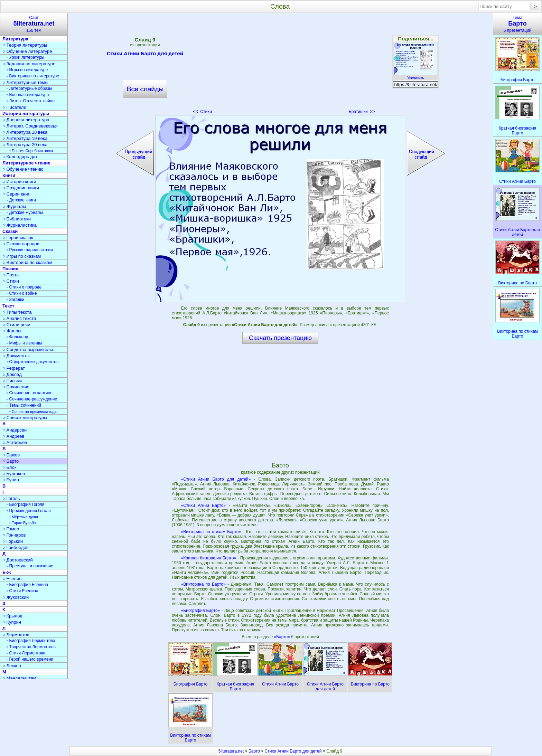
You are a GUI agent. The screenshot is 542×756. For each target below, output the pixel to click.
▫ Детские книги (21, 200)
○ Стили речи (16, 325)
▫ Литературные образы (29, 88)
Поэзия (10, 269)
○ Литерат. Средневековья (30, 126)
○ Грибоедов (16, 547)
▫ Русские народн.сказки (30, 250)
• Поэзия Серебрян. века (31, 151)
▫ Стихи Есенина (22, 591)
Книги (9, 175)
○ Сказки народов (21, 244)
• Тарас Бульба (23, 523)
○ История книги (19, 182)
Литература (15, 39)
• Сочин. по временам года (33, 412)
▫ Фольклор (17, 337)
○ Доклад (12, 374)
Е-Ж (7, 572)
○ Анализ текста (19, 318)
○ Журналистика (20, 225)
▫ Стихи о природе (24, 287)
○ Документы (16, 356)
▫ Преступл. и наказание (30, 566)
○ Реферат (14, 368)
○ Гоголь (11, 498)
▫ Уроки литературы (25, 57)
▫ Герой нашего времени (30, 659)
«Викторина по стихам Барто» (211, 532)
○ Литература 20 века (25, 145)
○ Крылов (12, 616)
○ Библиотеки (17, 219)
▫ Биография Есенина (27, 585)
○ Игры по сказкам (22, 256)
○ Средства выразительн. (29, 349)
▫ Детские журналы (25, 212)
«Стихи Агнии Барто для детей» (216, 479)
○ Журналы (14, 206)
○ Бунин (11, 480)
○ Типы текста (17, 312)
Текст (8, 306)
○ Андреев (13, 436)
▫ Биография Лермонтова (31, 641)
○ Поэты (11, 275)
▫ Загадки (15, 300)
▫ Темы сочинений (24, 405)
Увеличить (415, 76)
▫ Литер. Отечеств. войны (31, 101)
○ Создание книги (21, 188)
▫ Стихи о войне (22, 293)
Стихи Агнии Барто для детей (145, 55)
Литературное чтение (26, 163)
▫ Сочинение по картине (30, 393)
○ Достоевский (18, 560)
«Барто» (282, 637)
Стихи (203, 112)
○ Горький (13, 541)
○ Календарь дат (20, 157)
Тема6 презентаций (517, 24)
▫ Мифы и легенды (24, 343)
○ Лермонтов (16, 635)
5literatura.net (231, 751)
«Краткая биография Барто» (209, 558)
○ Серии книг (16, 194)
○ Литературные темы (25, 82)
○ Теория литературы (25, 45)
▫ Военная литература (28, 95)
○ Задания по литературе (29, 64)
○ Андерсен (15, 430)
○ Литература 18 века (25, 132)
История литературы (26, 114)
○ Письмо (12, 381)
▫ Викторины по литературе (33, 76)
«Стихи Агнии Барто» (203, 505)
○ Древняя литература (26, 120)
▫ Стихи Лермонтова (26, 653)
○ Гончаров (14, 535)
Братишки (362, 112)
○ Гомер (11, 529)
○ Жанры (12, 331)
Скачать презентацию (280, 338)
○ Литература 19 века (25, 138)
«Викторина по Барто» (203, 584)
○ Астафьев (15, 442)
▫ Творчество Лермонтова (31, 647)
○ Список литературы (25, 418)
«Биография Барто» (201, 611)
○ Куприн (12, 622)
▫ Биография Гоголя (25, 504)
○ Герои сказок (18, 238)
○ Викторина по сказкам (27, 262)
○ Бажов (11, 455)
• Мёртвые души (24, 517)
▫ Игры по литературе (27, 70)
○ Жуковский (16, 597)
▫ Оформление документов (32, 362)
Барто (254, 751)
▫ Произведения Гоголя (29, 511)
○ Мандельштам (19, 678)
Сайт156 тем (34, 24)
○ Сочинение (16, 387)
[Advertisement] (280, 66)
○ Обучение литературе (27, 51)
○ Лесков (12, 666)
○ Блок (10, 467)
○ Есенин (12, 579)
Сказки (10, 231)
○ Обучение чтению (23, 169)
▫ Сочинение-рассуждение (32, 399)
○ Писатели (14, 107)
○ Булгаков (14, 474)
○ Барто (11, 461)
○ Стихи (11, 281)
